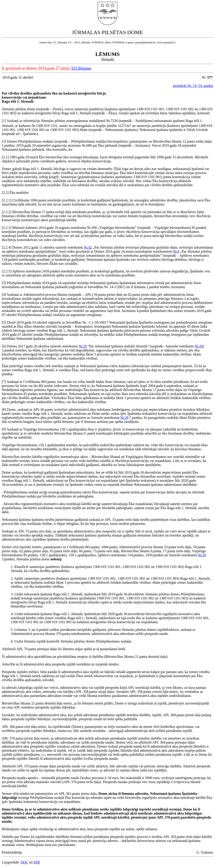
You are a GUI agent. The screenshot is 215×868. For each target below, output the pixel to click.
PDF (37, 862)
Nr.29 (83, 346)
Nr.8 (176, 251)
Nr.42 (88, 247)
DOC (24, 862)
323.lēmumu (81, 68)
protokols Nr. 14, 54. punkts (193, 86)
